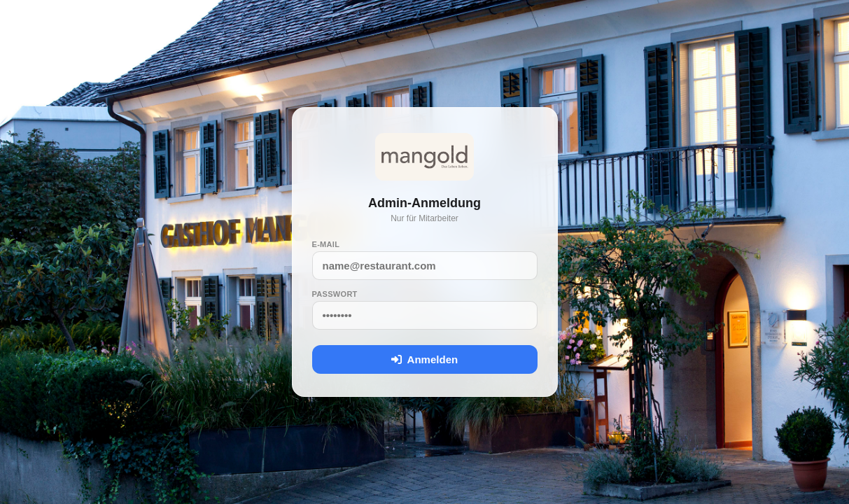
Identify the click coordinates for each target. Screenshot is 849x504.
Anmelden (424, 359)
